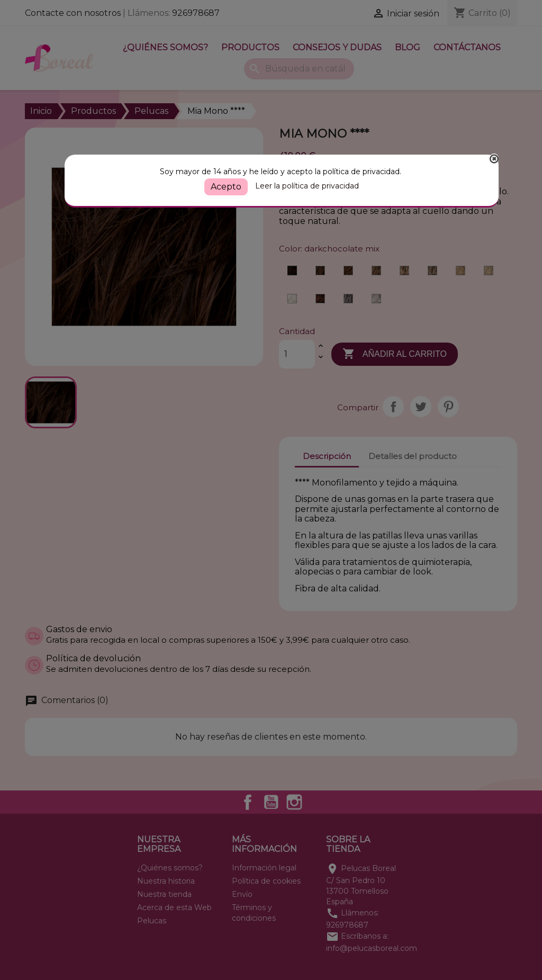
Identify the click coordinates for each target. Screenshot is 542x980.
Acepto (226, 187)
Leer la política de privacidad (307, 186)
